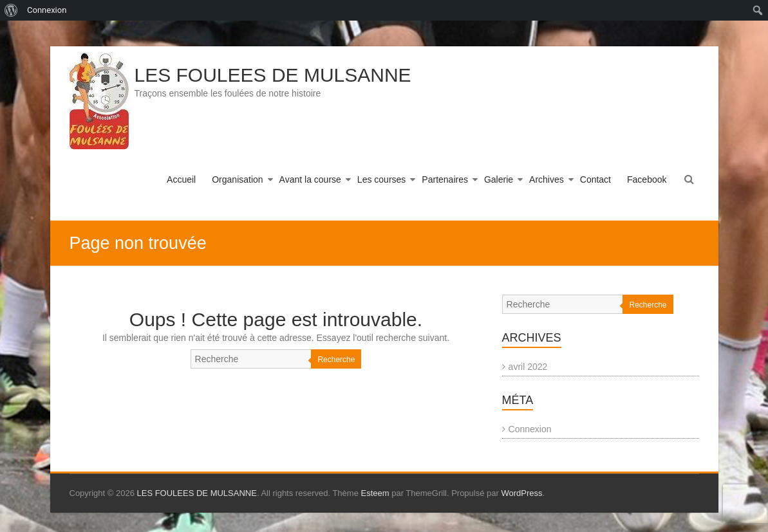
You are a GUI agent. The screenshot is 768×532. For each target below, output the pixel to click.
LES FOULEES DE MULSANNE (273, 75)
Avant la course (310, 179)
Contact (595, 179)
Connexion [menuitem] (47, 10)
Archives (547, 179)
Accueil (181, 179)
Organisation (237, 179)
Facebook (647, 179)
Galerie (499, 179)
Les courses (381, 179)
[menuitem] (11, 10)
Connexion (530, 429)
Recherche (336, 360)
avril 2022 (528, 367)
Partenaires (445, 179)
